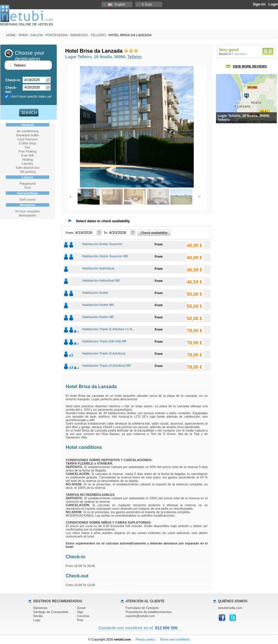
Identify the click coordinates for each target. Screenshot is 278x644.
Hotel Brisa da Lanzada (130, 35)
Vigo (80, 612)
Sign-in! (259, 4)
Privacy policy (145, 639)
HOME (11, 35)
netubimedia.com (230, 608)
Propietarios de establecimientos (149, 612)
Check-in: (13, 80)
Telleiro (98, 35)
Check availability (154, 233)
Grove (81, 608)
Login (273, 4)
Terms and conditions (175, 639)
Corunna (83, 616)
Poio (80, 620)
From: (70, 233)
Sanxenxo (79, 35)
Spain (23, 35)
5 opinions (239, 54)
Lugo (37, 620)
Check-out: (11, 90)
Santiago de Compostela (51, 612)
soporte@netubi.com (140, 616)
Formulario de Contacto (142, 608)
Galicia (37, 35)
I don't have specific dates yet (31, 96)
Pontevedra (56, 35)
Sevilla (38, 616)
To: (106, 233)
